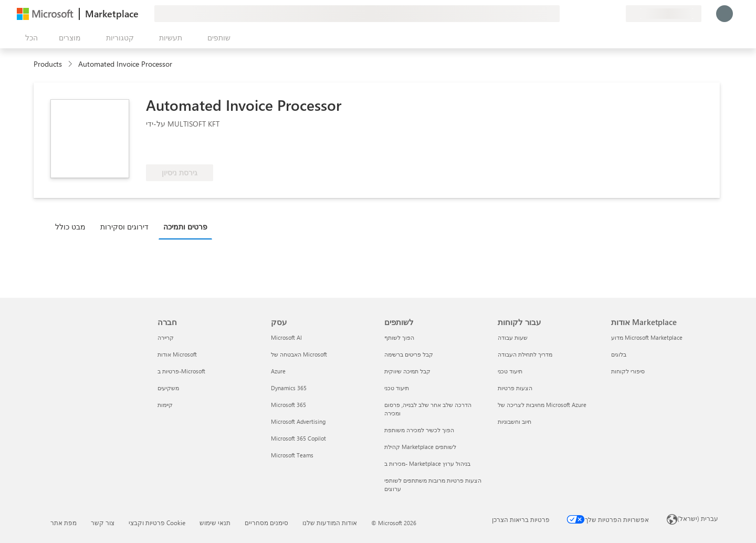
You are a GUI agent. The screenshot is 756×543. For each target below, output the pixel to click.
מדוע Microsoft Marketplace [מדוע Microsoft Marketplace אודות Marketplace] (647, 337)
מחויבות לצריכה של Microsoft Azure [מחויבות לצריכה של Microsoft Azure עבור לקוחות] (542, 405)
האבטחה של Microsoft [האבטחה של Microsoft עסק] (299, 354)
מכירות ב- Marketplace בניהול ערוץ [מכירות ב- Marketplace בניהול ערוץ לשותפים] (427, 463)
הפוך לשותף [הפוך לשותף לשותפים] (399, 337)
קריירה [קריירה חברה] (166, 337)
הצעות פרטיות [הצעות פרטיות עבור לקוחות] (515, 388)
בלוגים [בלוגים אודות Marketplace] (619, 354)
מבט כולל (70, 227)
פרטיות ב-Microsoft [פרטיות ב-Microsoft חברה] (181, 371)
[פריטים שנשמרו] (605, 14)
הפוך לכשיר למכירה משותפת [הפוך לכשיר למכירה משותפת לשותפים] (419, 430)
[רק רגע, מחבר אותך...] (724, 14)
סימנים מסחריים (266, 523)
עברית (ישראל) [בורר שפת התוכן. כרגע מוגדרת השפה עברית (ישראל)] (698, 518)
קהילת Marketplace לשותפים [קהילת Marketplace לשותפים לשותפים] (420, 447)
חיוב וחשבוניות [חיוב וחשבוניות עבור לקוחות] (514, 421)
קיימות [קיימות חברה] (165, 405)
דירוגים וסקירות (124, 227)
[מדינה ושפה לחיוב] (664, 14)
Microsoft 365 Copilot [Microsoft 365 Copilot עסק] (298, 438)
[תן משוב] (580, 14)
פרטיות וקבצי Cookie (157, 523)
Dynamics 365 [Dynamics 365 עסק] (289, 388)
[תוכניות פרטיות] (617, 14)
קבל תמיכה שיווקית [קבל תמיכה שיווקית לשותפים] (407, 371)
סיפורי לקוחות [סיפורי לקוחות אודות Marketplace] (628, 371)
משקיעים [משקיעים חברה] (168, 388)
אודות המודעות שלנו (330, 523)
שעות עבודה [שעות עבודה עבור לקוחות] (513, 337)
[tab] (73, 226)
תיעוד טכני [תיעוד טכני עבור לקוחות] (510, 371)
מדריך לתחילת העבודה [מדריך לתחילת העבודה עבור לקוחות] (525, 354)
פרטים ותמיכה (185, 227)
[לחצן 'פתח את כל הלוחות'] (29, 38)
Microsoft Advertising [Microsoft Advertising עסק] (298, 421)
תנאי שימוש (215, 523)
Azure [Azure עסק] (278, 371)
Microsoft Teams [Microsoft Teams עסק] (292, 455)
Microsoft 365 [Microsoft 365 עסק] (288, 405)
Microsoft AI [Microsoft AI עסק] (286, 337)
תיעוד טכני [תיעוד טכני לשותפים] (397, 388)
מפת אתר (64, 523)
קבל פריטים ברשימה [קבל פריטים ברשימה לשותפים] (409, 354)
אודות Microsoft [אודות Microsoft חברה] (177, 354)
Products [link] (48, 64)
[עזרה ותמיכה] (592, 14)
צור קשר (103, 523)
